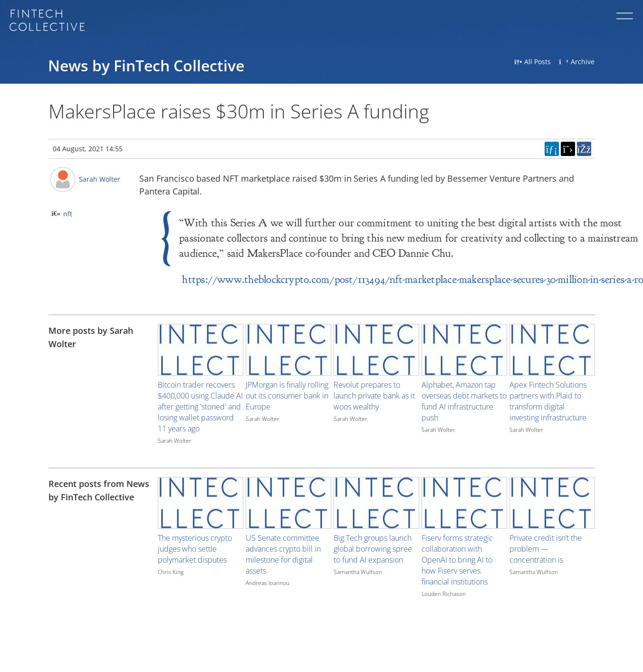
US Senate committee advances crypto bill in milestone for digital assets (283, 554)
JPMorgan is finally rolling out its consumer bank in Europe (287, 396)
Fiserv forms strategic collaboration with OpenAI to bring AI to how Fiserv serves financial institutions (457, 560)
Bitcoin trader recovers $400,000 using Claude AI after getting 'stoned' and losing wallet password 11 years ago (200, 407)
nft (68, 214)
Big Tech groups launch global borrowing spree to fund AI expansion (373, 549)
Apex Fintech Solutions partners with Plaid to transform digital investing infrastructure (548, 401)
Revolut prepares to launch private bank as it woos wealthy (374, 396)
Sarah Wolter (100, 179)
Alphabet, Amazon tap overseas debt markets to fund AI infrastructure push (464, 401)
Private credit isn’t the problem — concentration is (546, 549)
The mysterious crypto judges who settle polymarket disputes (195, 549)
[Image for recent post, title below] (201, 503)
